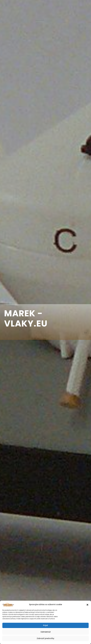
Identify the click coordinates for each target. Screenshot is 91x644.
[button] (87, 605)
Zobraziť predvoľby (45, 638)
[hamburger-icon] (85, 333)
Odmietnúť (46, 632)
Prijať (45, 625)
